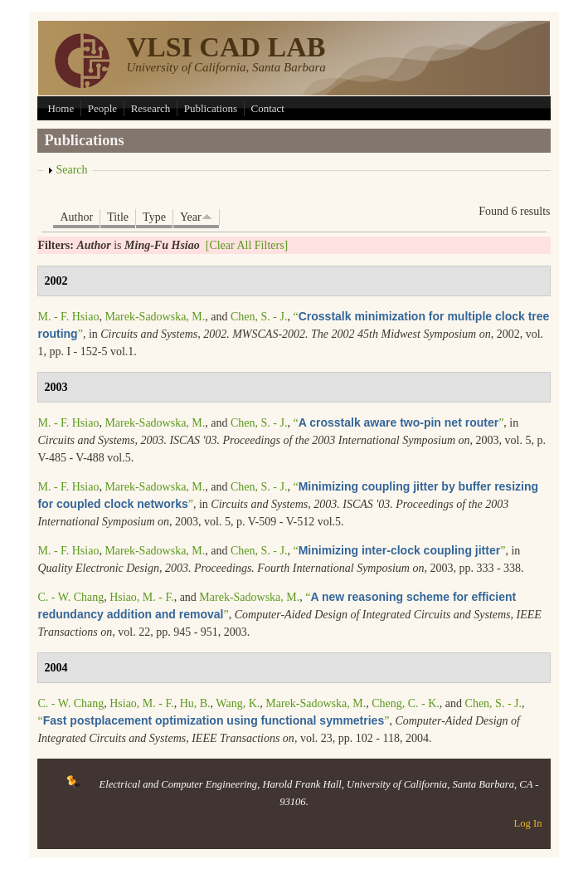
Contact (268, 108)
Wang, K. (238, 703)
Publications (211, 108)
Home (61, 108)
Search (71, 170)
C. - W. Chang (70, 597)
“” (398, 423)
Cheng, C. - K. (406, 703)
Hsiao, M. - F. (141, 597)
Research (151, 108)
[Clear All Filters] (247, 245)
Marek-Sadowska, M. (155, 317)
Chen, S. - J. (259, 317)
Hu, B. (195, 703)
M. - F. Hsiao (68, 317)
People (102, 108)
